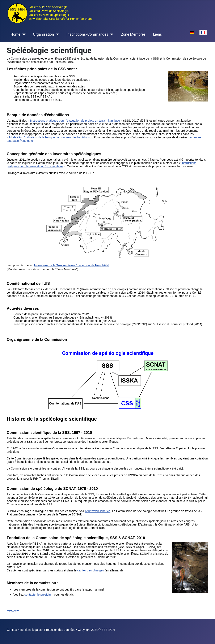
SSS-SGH (108, 630)
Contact (12, 630)
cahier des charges (91, 570)
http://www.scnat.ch (98, 511)
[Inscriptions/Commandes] (111, 34)
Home (15, 34)
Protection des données (60, 630)
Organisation (43, 34)
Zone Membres (133, 34)
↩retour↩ (13, 610)
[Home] (23, 34)
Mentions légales (31, 630)
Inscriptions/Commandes (87, 34)
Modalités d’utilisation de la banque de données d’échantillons (50, 137)
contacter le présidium (39, 595)
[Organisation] (57, 34)
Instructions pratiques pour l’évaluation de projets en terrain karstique (75, 121)
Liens (157, 34)
